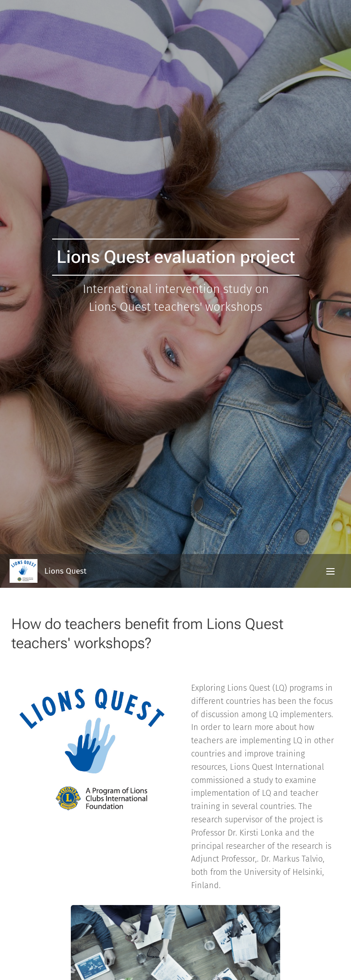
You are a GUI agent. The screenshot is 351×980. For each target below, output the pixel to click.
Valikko (330, 571)
